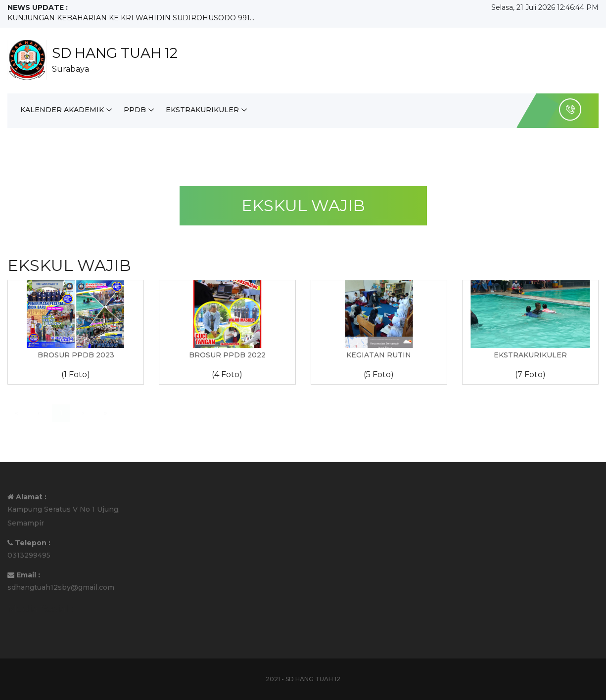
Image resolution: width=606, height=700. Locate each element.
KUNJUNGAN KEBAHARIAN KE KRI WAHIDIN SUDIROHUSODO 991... (131, 18)
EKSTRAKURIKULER (202, 110)
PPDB (135, 110)
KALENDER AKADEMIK (62, 110)
